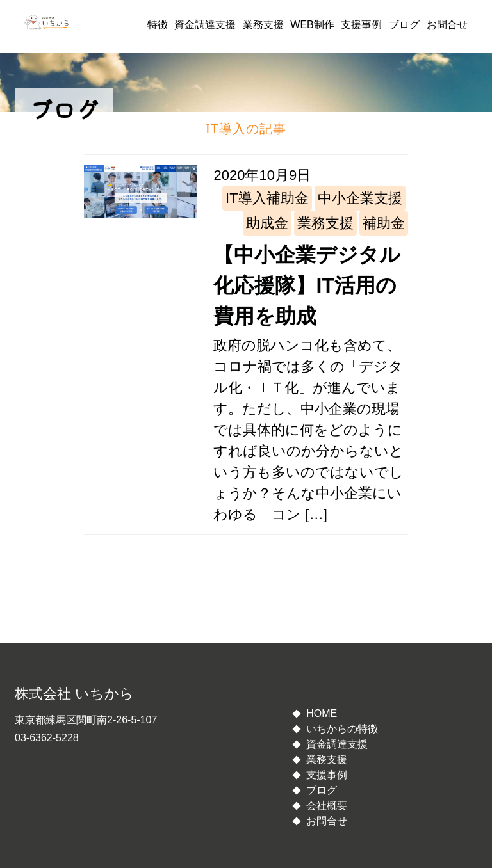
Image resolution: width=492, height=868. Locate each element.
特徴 (158, 25)
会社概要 (327, 806)
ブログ (404, 25)
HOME (322, 713)
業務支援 (263, 25)
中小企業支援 (360, 198)
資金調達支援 (205, 25)
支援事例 (361, 25)
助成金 (267, 223)
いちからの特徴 (342, 729)
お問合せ (447, 25)
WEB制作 (312, 25)
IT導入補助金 (267, 198)
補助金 (384, 223)
